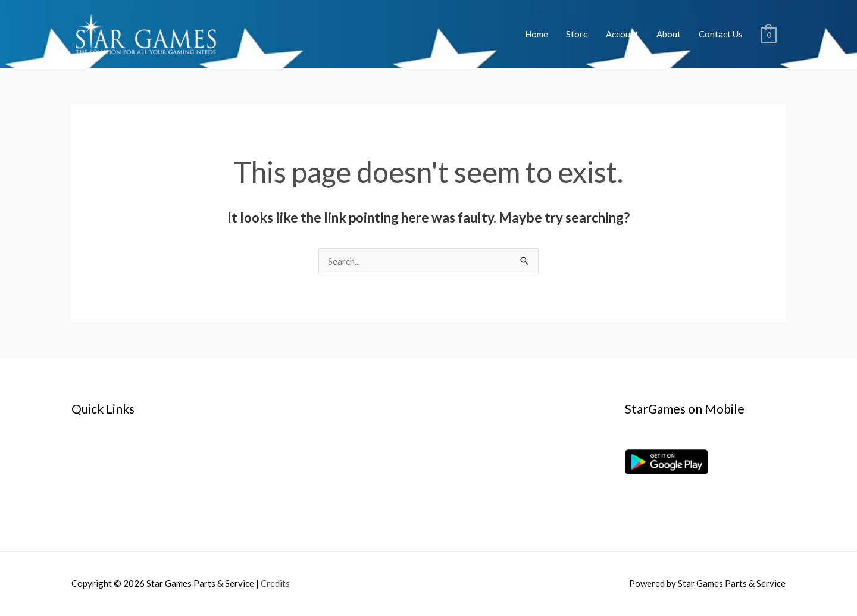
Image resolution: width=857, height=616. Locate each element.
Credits (275, 583)
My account (95, 468)
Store (577, 34)
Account (622, 34)
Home (537, 34)
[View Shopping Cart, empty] (769, 34)
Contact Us (721, 34)
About (669, 34)
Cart (80, 484)
